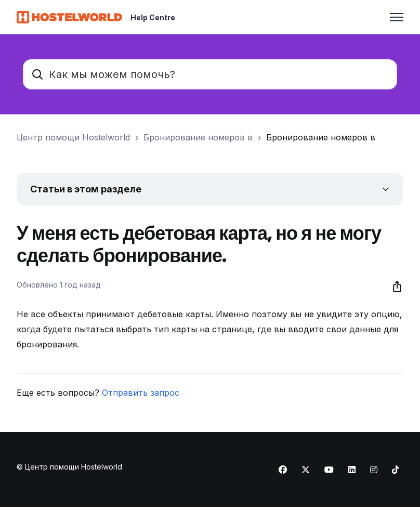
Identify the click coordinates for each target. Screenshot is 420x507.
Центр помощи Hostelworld (73, 137)
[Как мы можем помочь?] (210, 74)
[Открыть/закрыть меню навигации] (397, 17)
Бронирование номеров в (198, 137)
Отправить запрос (141, 393)
